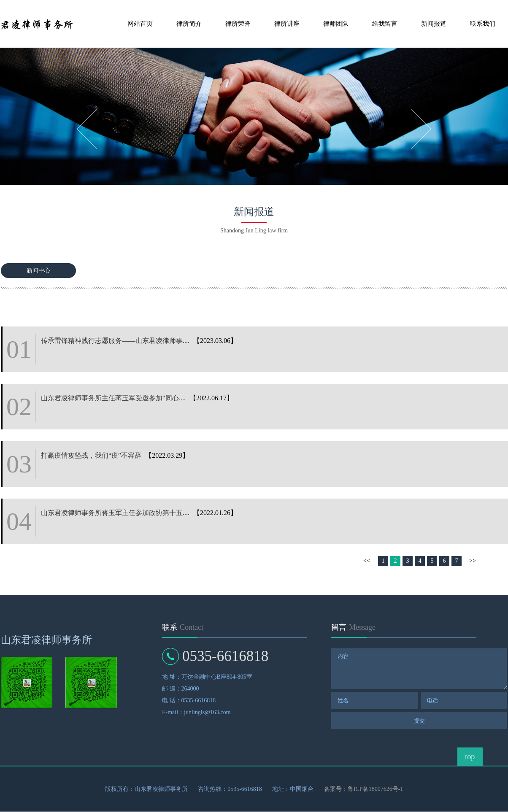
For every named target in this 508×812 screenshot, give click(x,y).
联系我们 (483, 24)
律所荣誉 (238, 24)
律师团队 (336, 24)
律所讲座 (287, 24)
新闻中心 (38, 271)
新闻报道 (434, 24)
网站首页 (140, 24)
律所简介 (189, 24)
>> (473, 561)
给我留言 (385, 24)
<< (367, 561)
